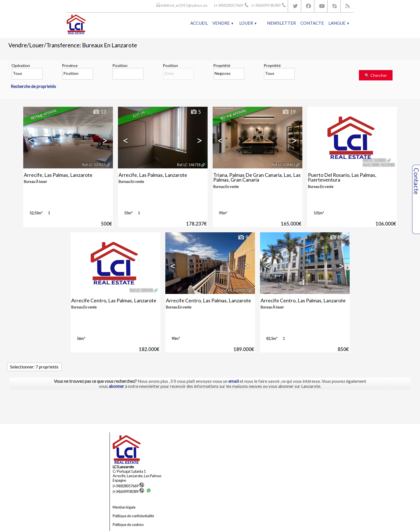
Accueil (199, 23)
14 (336, 238)
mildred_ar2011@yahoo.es (184, 5)
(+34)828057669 (128, 486)
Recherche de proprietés (33, 86)
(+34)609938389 (128, 491)
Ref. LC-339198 (141, 290)
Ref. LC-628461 (283, 165)
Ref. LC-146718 (189, 165)
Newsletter (281, 23)
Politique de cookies (128, 525)
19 (289, 112)
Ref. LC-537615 (94, 165)
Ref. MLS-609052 (235, 290)
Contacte (312, 23)
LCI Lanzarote (123, 467)
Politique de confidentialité (133, 516)
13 (99, 112)
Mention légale (124, 507)
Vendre (223, 23)
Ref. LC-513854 (374, 160)
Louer (248, 23)
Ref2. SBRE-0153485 (379, 165)
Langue (339, 23)
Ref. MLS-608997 (329, 290)
